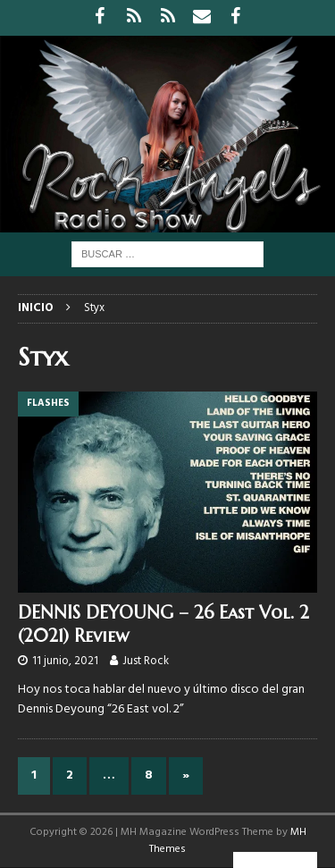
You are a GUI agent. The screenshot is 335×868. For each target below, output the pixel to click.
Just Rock (146, 661)
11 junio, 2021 (65, 661)
